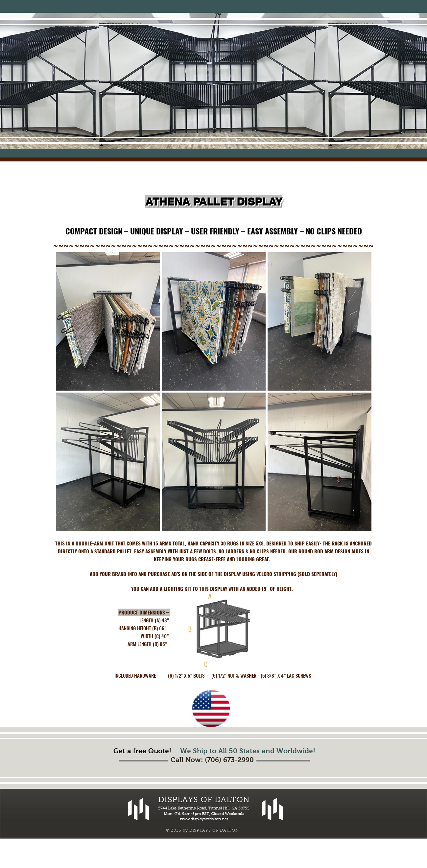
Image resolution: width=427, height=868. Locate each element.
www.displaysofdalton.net (204, 819)
